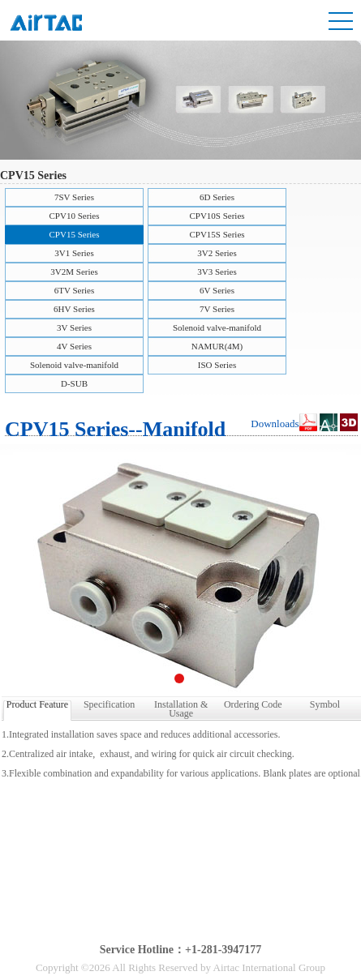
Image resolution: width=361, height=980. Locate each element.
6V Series (217, 290)
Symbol (325, 704)
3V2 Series (217, 253)
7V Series (217, 309)
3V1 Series (74, 253)
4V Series (74, 346)
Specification (109, 704)
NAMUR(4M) (217, 346)
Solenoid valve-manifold (217, 327)
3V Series (74, 327)
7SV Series (74, 197)
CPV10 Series (74, 216)
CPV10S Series (217, 216)
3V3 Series (217, 272)
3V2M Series (74, 272)
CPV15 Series (74, 234)
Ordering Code (253, 704)
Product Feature (37, 704)
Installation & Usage (181, 708)
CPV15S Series (217, 234)
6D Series (217, 197)
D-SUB (74, 383)
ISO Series (217, 365)
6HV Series (74, 309)
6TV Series (75, 290)
